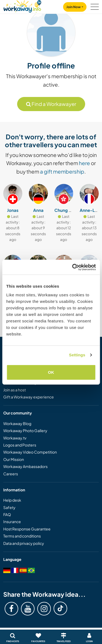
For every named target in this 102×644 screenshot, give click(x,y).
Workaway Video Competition (30, 452)
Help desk (12, 500)
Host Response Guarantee (27, 529)
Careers (11, 474)
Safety (9, 507)
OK (51, 372)
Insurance (12, 522)
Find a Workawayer (51, 104)
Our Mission (14, 459)
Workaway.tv (15, 438)
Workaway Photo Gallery (25, 431)
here (84, 163)
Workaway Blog (17, 423)
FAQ (7, 514)
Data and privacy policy (24, 543)
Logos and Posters (20, 445)
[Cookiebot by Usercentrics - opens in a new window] (73, 267)
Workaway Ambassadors (25, 466)
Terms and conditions (22, 536)
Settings (77, 355)
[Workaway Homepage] (22, 6)
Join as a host (15, 390)
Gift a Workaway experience (29, 397)
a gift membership (62, 171)
